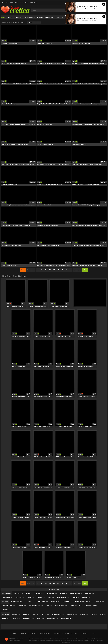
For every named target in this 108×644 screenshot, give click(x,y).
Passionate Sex (76, 593)
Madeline (16, 614)
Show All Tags (54, 589)
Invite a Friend (45, 634)
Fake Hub (22, 606)
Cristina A (16, 618)
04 (50, 270)
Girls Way (6, 610)
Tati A (35, 614)
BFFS (30, 602)
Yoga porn (19, 593)
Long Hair (90, 593)
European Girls (63, 597)
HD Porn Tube (14, 3)
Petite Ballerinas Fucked (84, 602)
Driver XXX (68, 602)
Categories (50, 17)
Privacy (85, 634)
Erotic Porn (52, 593)
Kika (103, 614)
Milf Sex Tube (33, 3)
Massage (41, 597)
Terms (67, 634)
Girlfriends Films (8, 606)
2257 (94, 634)
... (75, 270)
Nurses (31, 597)
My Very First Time (18, 602)
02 (42, 270)
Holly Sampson (58, 614)
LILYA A (45, 614)
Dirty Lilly (100, 602)
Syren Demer (28, 618)
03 (46, 270)
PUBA (49, 606)
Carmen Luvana (67, 618)
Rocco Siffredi (42, 602)
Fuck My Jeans (61, 606)
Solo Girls (20, 597)
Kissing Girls (7, 597)
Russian (64, 593)
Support (57, 634)
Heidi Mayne (72, 614)
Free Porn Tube (24, 3)
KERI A (40, 618)
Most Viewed (30, 17)
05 (54, 270)
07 (62, 270)
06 (58, 270)
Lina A (94, 614)
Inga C (5, 618)
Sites (58, 17)
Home (3, 17)
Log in (106, 3)
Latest (10, 17)
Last (79, 270)
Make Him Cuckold (93, 606)
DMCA (76, 634)
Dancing (76, 597)
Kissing (86, 597)
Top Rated (18, 17)
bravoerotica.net (19, 639)
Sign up (24, 634)
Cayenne (84, 614)
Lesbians (40, 593)
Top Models (5, 614)
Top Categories (7, 593)
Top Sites (5, 602)
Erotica (29, 593)
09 (70, 270)
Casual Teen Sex (76, 606)
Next (85, 270)
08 (66, 270)
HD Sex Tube (5, 3)
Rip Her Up (55, 602)
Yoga (51, 597)
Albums (40, 17)
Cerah (26, 614)
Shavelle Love (52, 618)
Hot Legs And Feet (36, 606)
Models (65, 17)
